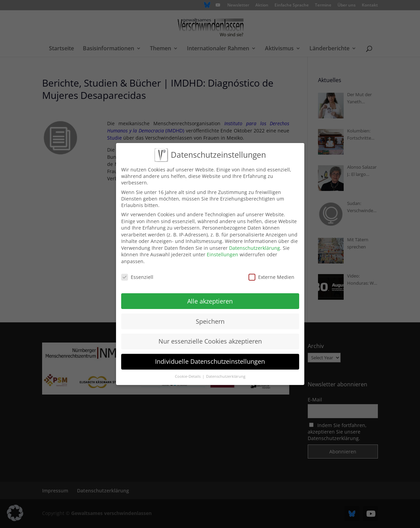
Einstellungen (222, 253)
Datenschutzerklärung (254, 247)
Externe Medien (271, 276)
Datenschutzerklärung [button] (226, 375)
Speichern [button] (210, 320)
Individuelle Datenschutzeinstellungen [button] (210, 360)
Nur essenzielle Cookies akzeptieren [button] (210, 340)
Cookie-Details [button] (188, 375)
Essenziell (137, 276)
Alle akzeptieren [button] (210, 300)
